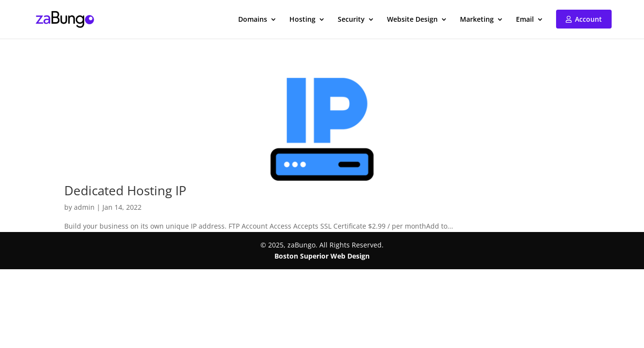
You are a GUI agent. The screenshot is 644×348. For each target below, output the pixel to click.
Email (525, 20)
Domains (253, 20)
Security (351, 20)
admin (84, 207)
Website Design (412, 20)
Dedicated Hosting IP (125, 190)
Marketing (477, 20)
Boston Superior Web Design (322, 256)
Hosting (302, 20)
